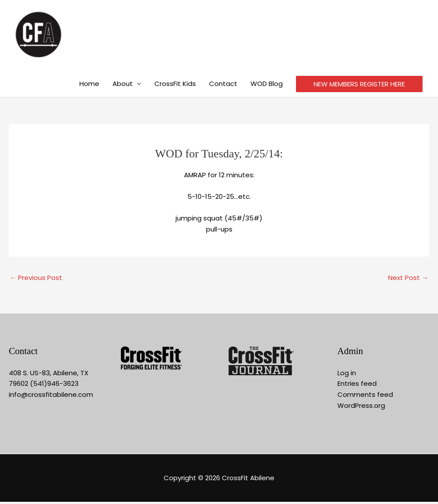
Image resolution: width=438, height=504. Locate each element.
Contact (223, 86)
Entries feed (357, 386)
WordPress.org (361, 408)
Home (89, 86)
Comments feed (365, 397)
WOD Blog (267, 86)
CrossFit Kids (175, 86)
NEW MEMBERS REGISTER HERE (359, 86)
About (123, 86)
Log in (347, 375)
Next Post (408, 280)
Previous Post (36, 280)
